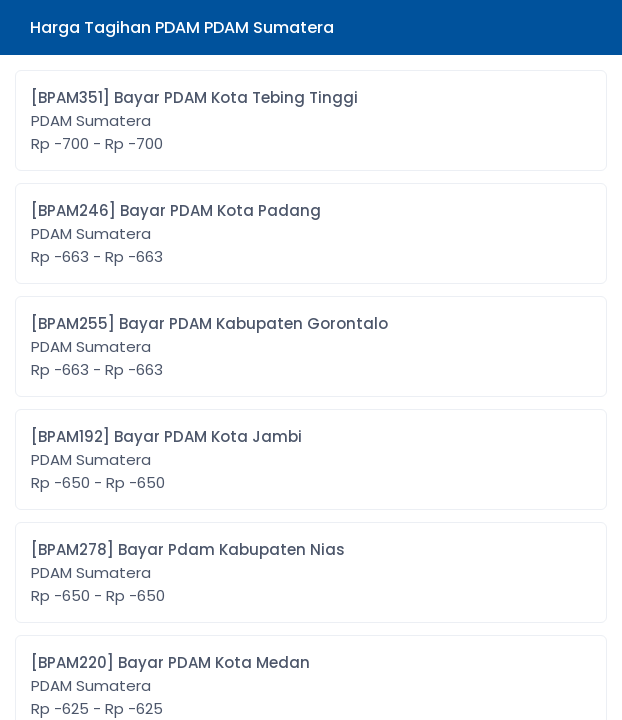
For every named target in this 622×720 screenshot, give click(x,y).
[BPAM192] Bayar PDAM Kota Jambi (166, 460)
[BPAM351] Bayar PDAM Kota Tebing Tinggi (194, 121)
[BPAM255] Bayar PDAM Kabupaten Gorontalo (209, 347)
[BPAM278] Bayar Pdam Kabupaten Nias (188, 573)
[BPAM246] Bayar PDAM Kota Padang (176, 234)
